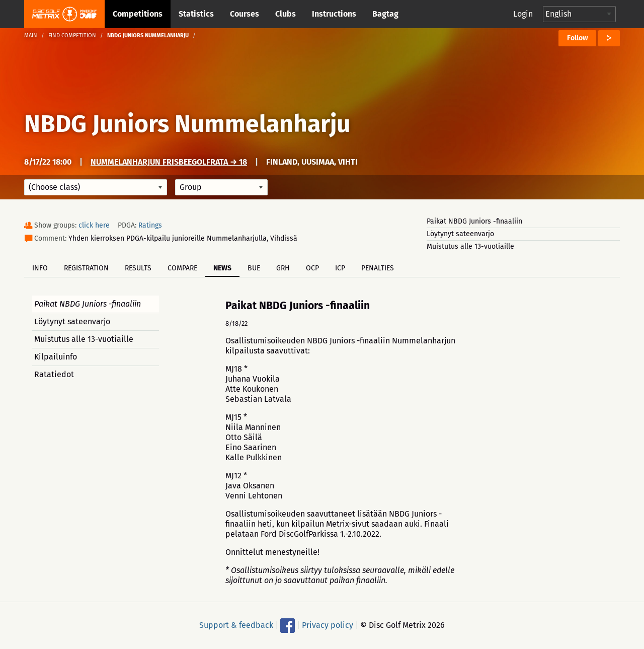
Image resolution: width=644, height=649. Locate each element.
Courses (245, 14)
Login (523, 14)
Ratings (150, 225)
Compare (182, 268)
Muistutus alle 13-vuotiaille (470, 246)
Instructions (334, 14)
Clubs (286, 14)
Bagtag (385, 14)
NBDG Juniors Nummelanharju (187, 124)
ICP (340, 268)
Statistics (196, 14)
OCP (312, 268)
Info (40, 268)
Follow (577, 38)
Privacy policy (328, 625)
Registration (86, 268)
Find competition (72, 35)
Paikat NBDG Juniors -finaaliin (474, 221)
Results (138, 268)
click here (94, 225)
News (222, 268)
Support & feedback (236, 625)
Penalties (378, 268)
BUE (254, 268)
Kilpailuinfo (56, 357)
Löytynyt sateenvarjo (460, 234)
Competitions (138, 14)
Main (31, 35)
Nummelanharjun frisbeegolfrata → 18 (169, 162)
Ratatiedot (54, 374)
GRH (283, 268)
